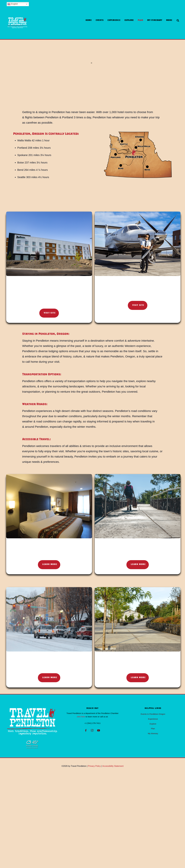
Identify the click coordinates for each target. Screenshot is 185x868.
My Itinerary (155, 20)
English (13, 4)
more (169, 20)
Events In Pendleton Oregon (153, 808)
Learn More (50, 654)
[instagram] (92, 824)
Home (89, 20)
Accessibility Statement (113, 860)
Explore (129, 20)
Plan (140, 20)
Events (100, 20)
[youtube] (99, 824)
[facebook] (86, 824)
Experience (114, 20)
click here (81, 810)
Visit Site (50, 336)
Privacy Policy (94, 860)
